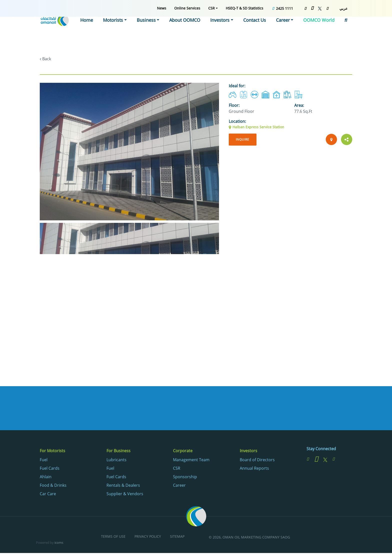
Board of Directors (257, 460)
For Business (118, 452)
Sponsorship (185, 477)
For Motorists (52, 452)
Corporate (183, 452)
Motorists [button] (131, 26)
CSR (177, 469)
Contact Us (261, 26)
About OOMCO (196, 26)
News (162, 8)
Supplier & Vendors (125, 494)
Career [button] (288, 26)
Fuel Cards (50, 469)
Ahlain (46, 477)
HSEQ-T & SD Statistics (244, 8)
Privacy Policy (148, 537)
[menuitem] (162, 8)
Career (179, 486)
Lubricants (116, 460)
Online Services (187, 8)
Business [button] (161, 26)
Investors (248, 452)
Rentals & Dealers (123, 486)
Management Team (191, 460)
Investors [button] (229, 26)
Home (106, 26)
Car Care (48, 494)
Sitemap (177, 537)
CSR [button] (211, 8)
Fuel (44, 460)
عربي (343, 8)
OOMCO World (321, 26)
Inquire (244, 140)
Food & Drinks (53, 486)
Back (47, 59)
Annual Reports (254, 469)
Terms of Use (113, 537)
